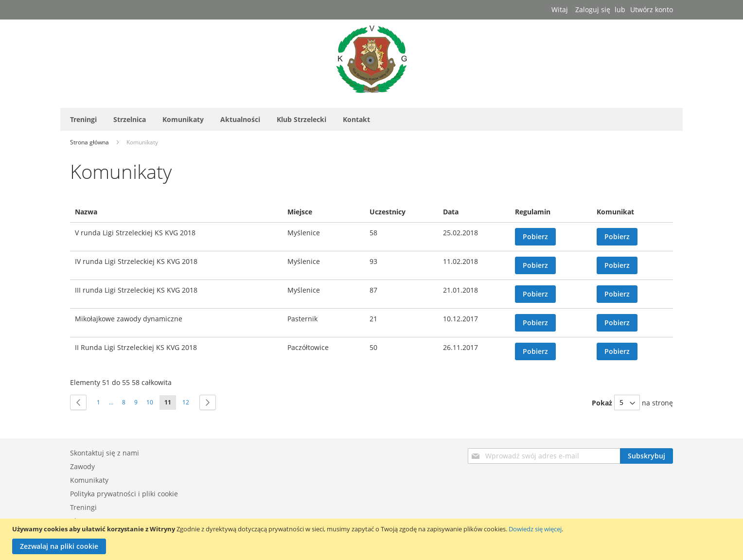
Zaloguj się (593, 9)
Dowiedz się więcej (535, 529)
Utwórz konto (652, 9)
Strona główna (90, 142)
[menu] (371, 119)
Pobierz (535, 236)
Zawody (82, 466)
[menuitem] (83, 119)
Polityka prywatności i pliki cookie (124, 494)
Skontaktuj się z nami (105, 453)
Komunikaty (89, 480)
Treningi (83, 507)
